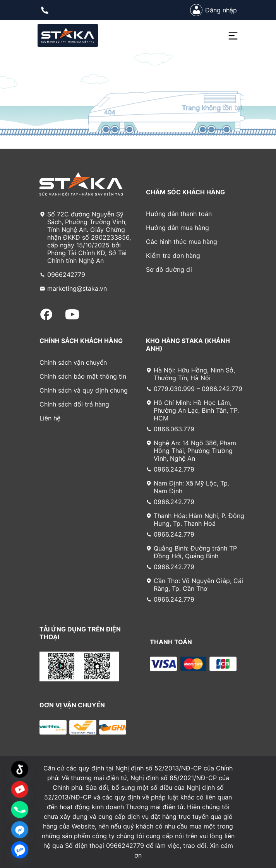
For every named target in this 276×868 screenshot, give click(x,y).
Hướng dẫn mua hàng (177, 228)
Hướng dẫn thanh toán (179, 214)
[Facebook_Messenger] (20, 830)
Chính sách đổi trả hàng (74, 404)
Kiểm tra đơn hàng (173, 256)
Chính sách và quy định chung (84, 390)
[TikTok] (20, 769)
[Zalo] (20, 850)
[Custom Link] (20, 789)
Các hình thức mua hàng (182, 242)
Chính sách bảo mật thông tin (83, 376)
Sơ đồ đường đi (169, 269)
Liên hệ (50, 418)
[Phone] (20, 810)
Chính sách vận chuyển (73, 362)
